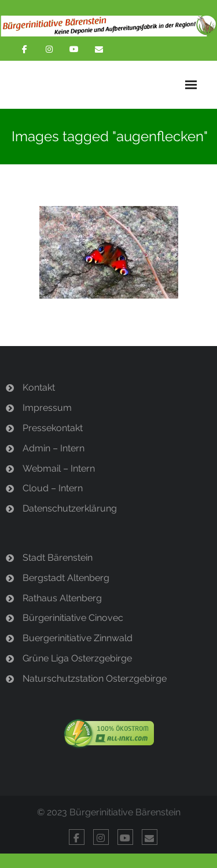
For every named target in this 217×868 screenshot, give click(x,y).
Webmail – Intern (59, 468)
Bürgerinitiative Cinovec (73, 618)
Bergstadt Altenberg (66, 578)
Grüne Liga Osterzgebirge (77, 658)
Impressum (47, 408)
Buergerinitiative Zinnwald (78, 638)
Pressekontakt (53, 428)
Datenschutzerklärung (70, 508)
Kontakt (39, 387)
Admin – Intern (54, 448)
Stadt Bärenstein (58, 558)
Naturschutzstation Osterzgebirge (95, 678)
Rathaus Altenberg (62, 598)
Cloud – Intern (53, 488)
